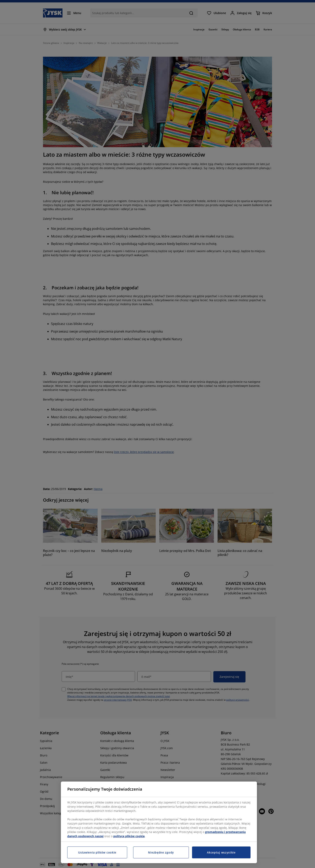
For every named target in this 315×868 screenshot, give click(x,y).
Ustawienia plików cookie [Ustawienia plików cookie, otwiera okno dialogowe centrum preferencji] (97, 852)
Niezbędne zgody (161, 852)
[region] (159, 822)
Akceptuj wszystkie (221, 852)
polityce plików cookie (129, 836)
